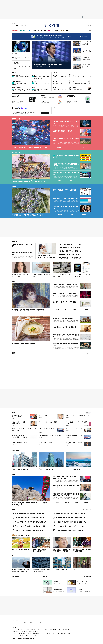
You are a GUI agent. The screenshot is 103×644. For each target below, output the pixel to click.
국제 (45, 31)
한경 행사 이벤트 (16, 576)
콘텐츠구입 (22, 629)
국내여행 (67, 502)
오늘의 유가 (34, 81)
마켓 (85, 147)
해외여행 (76, 502)
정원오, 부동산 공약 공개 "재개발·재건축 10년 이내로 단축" (21, 63)
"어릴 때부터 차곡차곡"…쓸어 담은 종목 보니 (70, 251)
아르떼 (14, 281)
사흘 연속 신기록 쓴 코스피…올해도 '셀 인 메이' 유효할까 (66, 122)
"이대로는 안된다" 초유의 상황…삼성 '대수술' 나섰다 (29, 530)
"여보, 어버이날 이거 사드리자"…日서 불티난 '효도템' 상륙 (31, 522)
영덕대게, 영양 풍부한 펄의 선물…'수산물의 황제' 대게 (40, 550)
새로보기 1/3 (88, 413)
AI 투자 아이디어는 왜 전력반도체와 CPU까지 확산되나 (40, 90)
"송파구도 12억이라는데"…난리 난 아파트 (69, 254)
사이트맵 (33, 629)
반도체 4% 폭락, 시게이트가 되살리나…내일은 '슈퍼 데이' (21, 77)
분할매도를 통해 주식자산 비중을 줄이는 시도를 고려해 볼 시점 (41, 77)
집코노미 (29, 31)
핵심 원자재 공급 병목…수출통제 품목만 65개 (50, 436)
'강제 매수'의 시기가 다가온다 (60, 570)
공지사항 (45, 576)
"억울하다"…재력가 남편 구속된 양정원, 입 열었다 (20, 275)
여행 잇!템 (86, 502)
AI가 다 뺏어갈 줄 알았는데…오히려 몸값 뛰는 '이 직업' (30, 518)
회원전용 (14, 73)
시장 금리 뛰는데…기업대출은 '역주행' (86, 58)
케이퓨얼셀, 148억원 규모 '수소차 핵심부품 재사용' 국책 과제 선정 (20, 436)
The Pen (14, 556)
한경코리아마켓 (15, 31)
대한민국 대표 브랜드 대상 (24, 535)
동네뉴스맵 (60, 215)
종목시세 (72, 181)
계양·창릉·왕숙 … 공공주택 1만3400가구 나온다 (28, 215)
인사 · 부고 (86, 576)
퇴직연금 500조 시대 (20, 469)
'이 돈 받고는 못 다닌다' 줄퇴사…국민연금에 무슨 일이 (70, 526)
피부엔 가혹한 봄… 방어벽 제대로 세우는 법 (64, 327)
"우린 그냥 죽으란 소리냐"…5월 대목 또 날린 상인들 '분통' (31, 514)
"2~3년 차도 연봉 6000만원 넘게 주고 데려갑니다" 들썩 (70, 518)
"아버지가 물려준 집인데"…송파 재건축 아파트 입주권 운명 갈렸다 (21, 571)
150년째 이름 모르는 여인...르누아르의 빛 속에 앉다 (29, 310)
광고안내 (30, 622)
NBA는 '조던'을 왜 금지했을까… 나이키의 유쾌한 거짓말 (66, 344)
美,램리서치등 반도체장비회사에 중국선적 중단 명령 (20, 416)
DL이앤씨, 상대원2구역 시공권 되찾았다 (74, 443)
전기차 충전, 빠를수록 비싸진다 (20, 442)
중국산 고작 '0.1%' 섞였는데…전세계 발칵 (22, 253)
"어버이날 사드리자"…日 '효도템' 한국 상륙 (70, 248)
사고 (90, 576)
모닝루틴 (57, 31)
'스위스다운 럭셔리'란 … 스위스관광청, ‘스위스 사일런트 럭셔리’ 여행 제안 (66, 477)
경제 (39, 31)
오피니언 (34, 31)
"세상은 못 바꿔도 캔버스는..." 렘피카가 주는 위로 (66, 293)
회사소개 (14, 622)
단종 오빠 (76, 570)
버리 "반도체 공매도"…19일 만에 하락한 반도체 (21, 84)
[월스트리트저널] (22, 26)
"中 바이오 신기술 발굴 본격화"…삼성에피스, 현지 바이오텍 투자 (24, 430)
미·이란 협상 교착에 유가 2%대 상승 (41, 83)
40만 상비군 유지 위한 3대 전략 (79, 83)
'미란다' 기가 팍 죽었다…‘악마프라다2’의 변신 (65, 285)
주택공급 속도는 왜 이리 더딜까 (59, 77)
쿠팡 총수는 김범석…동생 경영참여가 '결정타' (49, 64)
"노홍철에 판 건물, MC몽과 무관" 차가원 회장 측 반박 (65, 207)
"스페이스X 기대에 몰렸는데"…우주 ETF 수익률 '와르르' (71, 530)
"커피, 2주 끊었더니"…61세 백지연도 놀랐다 (70, 258)
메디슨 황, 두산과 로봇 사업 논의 (74, 429)
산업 (42, 31)
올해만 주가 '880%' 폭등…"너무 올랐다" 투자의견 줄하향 (66, 140)
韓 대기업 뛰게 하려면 (57, 83)
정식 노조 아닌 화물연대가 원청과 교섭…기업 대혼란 (21, 58)
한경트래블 (15, 474)
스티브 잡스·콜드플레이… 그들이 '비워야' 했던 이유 (66, 336)
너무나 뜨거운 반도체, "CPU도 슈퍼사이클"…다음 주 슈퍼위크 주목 (21, 90)
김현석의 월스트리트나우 (17, 75)
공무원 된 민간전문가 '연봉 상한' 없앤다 (86, 51)
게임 (53, 31)
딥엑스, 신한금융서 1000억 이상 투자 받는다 (75, 423)
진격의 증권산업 (46, 469)
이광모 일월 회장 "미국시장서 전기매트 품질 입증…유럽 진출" (61, 550)
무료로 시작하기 (45, 113)
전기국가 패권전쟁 (74, 469)
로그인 (89, 26)
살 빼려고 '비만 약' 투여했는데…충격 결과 (41, 275)
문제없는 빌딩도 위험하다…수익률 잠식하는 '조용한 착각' (41, 571)
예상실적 (59, 181)
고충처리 (25, 622)
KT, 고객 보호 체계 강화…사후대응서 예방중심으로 (79, 415)
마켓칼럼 (33, 75)
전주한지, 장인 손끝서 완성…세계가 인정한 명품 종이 (82, 550)
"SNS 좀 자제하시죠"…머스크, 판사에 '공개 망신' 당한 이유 (66, 165)
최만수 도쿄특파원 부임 (45, 415)
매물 (72, 215)
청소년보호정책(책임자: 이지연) (65, 629)
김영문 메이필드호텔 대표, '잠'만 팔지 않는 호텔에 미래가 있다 (66, 486)
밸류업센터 (84, 215)
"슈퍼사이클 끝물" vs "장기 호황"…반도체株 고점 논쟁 (30, 147)
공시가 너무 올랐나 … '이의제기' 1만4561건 (64, 190)
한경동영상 (15, 353)
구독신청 (20, 622)
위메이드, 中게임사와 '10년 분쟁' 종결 (48, 422)
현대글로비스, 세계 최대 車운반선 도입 (47, 430)
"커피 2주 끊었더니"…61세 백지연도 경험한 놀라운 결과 (30, 526)
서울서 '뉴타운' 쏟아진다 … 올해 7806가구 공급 (65, 199)
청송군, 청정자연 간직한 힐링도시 (21, 549)
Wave (49, 31)
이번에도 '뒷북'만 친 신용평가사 (60, 89)
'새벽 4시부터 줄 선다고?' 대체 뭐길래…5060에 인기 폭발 (71, 522)
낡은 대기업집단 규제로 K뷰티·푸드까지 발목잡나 (82, 77)
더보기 (68, 30)
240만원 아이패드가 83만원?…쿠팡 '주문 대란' (82, 275)
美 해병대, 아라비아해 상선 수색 (74, 436)
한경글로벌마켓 (23, 31)
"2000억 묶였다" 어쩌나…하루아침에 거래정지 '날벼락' (70, 514)
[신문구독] (30, 26)
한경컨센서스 (60, 147)
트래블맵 (58, 502)
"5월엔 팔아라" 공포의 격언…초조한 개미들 (70, 244)
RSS (42, 629)
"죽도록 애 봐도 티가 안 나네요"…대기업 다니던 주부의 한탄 (46, 257)
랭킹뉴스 (14, 510)
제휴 (19, 629)
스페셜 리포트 (15, 450)
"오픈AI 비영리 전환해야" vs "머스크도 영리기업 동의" (21, 67)
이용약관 (47, 629)
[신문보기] (13, 26)
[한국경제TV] (17, 26)
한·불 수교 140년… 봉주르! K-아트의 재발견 (64, 302)
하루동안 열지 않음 (84, 36)
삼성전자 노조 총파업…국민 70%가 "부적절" (86, 66)
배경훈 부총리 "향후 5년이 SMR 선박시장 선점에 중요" (20, 423)
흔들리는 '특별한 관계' (77, 89)
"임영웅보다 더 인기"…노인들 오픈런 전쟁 (22, 245)
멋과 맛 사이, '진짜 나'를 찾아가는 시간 (25, 343)
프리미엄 (63, 30)
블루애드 (35, 622)
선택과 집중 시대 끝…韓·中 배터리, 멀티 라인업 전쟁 (21, 54)
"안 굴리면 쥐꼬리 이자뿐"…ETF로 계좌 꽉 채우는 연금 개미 (86, 43)
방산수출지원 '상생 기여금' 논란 (47, 442)
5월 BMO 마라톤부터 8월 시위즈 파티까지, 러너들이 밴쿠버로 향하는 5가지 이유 (66, 495)
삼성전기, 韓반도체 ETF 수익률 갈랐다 (63, 131)
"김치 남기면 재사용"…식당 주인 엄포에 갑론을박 (61, 275)
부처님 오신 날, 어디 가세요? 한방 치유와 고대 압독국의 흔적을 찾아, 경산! (31, 504)
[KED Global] (26, 26)
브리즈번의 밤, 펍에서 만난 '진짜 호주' (63, 318)
